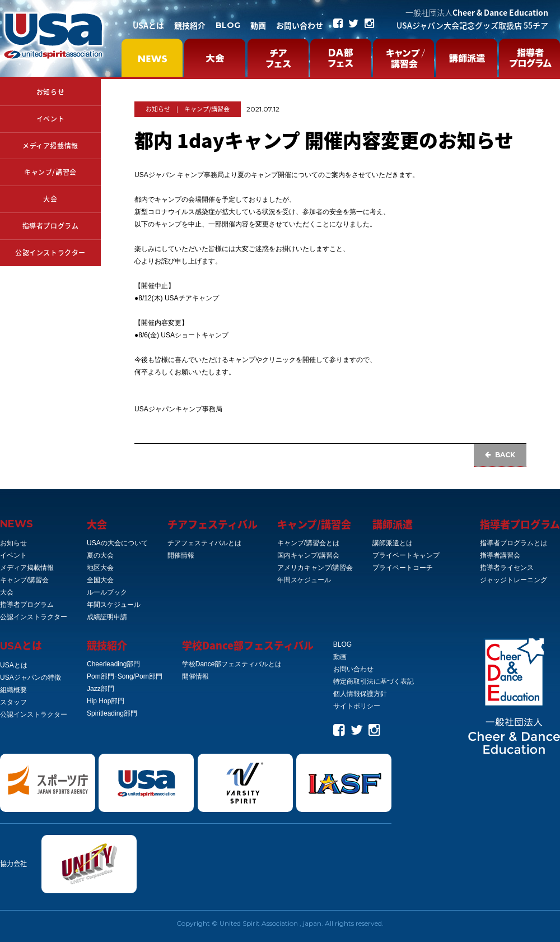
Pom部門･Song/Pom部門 (125, 676)
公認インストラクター (50, 253)
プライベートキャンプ (406, 555)
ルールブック (107, 592)
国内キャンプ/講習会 (308, 555)
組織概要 (13, 690)
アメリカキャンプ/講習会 (315, 568)
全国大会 (100, 580)
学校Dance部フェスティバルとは (232, 664)
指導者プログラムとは (514, 543)
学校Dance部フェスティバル (248, 645)
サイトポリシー (357, 706)
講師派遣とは (393, 543)
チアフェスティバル (213, 524)
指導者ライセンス (507, 568)
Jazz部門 (101, 689)
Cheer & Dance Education (477, 12)
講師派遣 (393, 524)
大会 (50, 199)
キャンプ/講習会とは (308, 543)
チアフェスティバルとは (204, 543)
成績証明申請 (107, 617)
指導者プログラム (51, 226)
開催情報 (181, 555)
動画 (258, 25)
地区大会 (100, 568)
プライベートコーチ (403, 568)
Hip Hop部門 (106, 701)
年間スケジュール (114, 605)
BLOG (228, 25)
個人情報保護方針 (360, 694)
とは (21, 645)
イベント (50, 119)
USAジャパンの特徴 (31, 678)
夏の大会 (100, 555)
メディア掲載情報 (50, 146)
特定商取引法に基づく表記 (374, 681)
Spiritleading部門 (112, 713)
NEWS (17, 524)
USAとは (148, 25)
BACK (500, 455)
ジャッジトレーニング (514, 580)
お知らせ (50, 92)
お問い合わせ (300, 25)
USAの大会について (117, 543)
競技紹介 (190, 25)
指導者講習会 (500, 555)
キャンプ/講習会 (50, 172)
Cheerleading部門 (113, 664)
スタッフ (13, 702)
